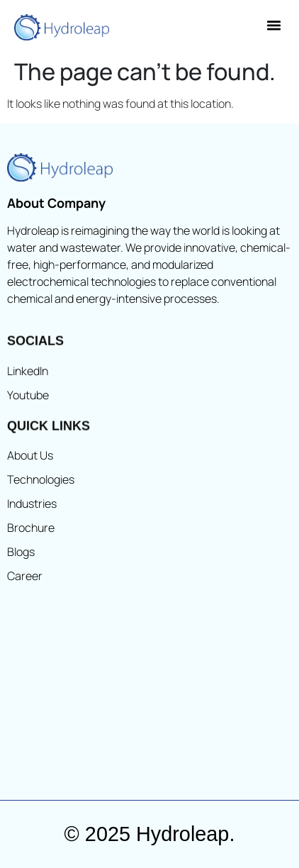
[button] (274, 26)
